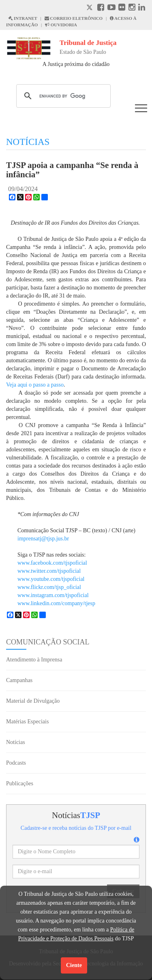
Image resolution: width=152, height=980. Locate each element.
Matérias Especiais (27, 722)
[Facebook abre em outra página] (101, 8)
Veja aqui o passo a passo (35, 385)
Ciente (74, 965)
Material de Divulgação (33, 701)
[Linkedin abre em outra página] (142, 8)
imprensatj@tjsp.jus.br (43, 539)
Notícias (16, 742)
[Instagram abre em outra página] (132, 8)
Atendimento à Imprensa (34, 660)
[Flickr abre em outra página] (122, 8)
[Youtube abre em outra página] (111, 8)
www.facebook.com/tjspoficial (52, 563)
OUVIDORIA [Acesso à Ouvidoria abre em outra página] (61, 25)
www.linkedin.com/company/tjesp (56, 603)
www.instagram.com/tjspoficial (53, 595)
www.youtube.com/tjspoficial (51, 579)
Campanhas (19, 680)
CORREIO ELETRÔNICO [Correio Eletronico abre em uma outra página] (74, 18)
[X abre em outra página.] (90, 8)
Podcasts (16, 763)
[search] (62, 96)
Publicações (20, 783)
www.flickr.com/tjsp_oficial (49, 587)
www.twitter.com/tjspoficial (49, 571)
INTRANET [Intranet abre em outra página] (23, 18)
